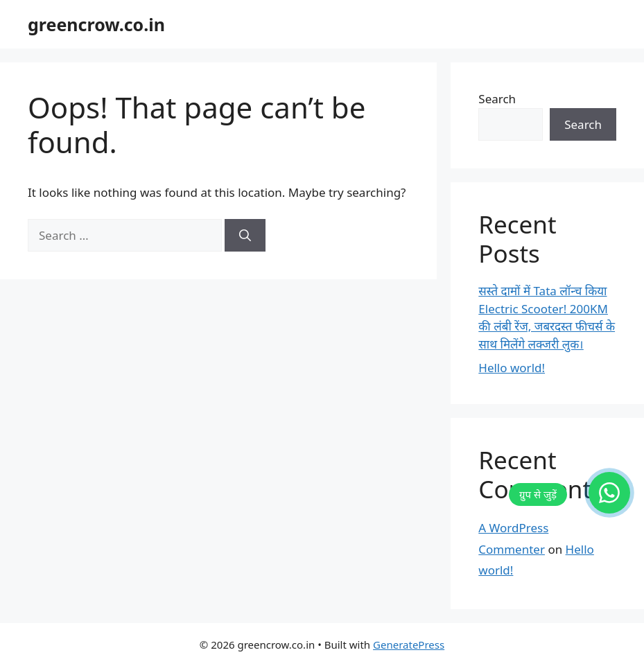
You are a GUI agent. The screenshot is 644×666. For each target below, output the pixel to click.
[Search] (245, 236)
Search (497, 99)
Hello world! (512, 368)
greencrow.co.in (96, 24)
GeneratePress (409, 645)
